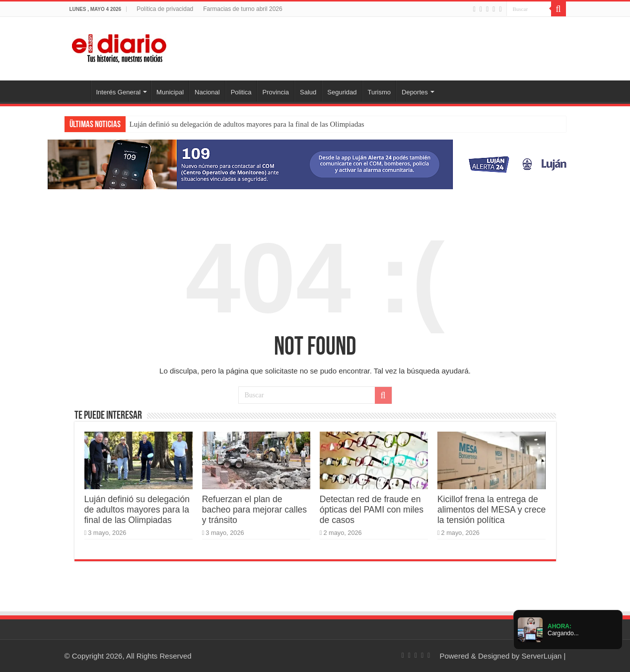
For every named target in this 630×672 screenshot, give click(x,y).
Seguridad (342, 92)
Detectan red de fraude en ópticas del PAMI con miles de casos (372, 510)
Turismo (379, 92)
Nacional (207, 92)
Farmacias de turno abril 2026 (243, 9)
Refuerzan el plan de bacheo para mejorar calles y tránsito (254, 510)
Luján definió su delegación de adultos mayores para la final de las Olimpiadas (247, 124)
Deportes (415, 92)
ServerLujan (542, 656)
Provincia (276, 92)
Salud (308, 92)
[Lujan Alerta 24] (315, 164)
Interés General (119, 92)
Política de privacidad (165, 9)
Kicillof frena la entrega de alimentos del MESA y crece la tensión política (491, 510)
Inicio (77, 91)
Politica (241, 92)
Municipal (170, 92)
